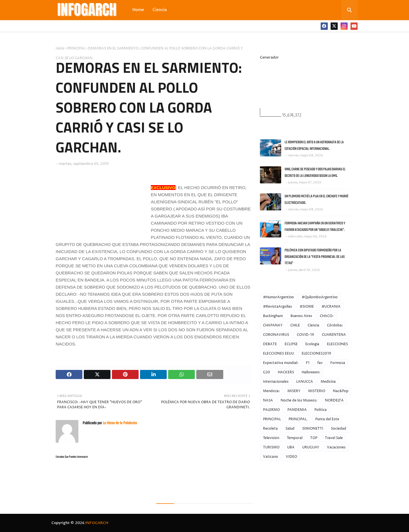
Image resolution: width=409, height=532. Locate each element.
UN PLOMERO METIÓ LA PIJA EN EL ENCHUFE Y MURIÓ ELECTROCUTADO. (316, 200)
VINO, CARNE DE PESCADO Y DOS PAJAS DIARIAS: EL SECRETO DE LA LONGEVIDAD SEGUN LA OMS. (315, 173)
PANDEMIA (297, 410)
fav (320, 363)
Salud (290, 429)
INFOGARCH (97, 523)
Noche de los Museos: (299, 400)
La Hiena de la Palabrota (119, 423)
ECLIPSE (291, 344)
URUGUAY (311, 447)
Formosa (338, 363)
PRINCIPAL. (298, 419)
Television (271, 438)
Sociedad (339, 429)
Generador (269, 57)
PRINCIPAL (76, 48)
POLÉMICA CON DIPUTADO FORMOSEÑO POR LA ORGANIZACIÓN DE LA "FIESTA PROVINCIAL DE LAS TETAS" (315, 257)
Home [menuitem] (138, 10)
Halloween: (311, 372)
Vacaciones (336, 447)
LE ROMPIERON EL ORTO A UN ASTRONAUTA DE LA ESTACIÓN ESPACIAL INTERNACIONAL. (314, 146)
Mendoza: (271, 391)
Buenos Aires (301, 316)
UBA (291, 447)
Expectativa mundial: (281, 363)
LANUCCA (305, 382)
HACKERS (286, 372)
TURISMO (271, 447)
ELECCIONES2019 (316, 354)
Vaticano (271, 457)
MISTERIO (317, 391)
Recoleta (270, 429)
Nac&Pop (341, 391)
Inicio (60, 48)
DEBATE (270, 344)
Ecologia (312, 344)
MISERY (294, 391)
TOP (314, 438)
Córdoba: (335, 325)
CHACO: (327, 316)
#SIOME (307, 307)
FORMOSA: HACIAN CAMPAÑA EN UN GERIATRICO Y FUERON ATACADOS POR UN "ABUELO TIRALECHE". (315, 227)
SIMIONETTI (313, 429)
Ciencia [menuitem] (160, 10)
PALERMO (271, 410)
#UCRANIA (331, 307)
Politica (321, 410)
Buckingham (273, 316)
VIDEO (291, 457)
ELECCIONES (337, 344)
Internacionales (276, 382)
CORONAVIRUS (276, 335)
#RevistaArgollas (277, 307)
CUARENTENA (334, 335)
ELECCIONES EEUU (278, 354)
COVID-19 (305, 335)
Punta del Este (327, 419)
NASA (268, 400)
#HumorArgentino (278, 297)
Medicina (328, 382)
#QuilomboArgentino (320, 297)
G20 (267, 372)
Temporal (295, 438)
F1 (308, 363)
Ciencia (313, 325)
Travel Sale (334, 438)
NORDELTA (334, 400)
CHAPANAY (273, 325)
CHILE (295, 325)
